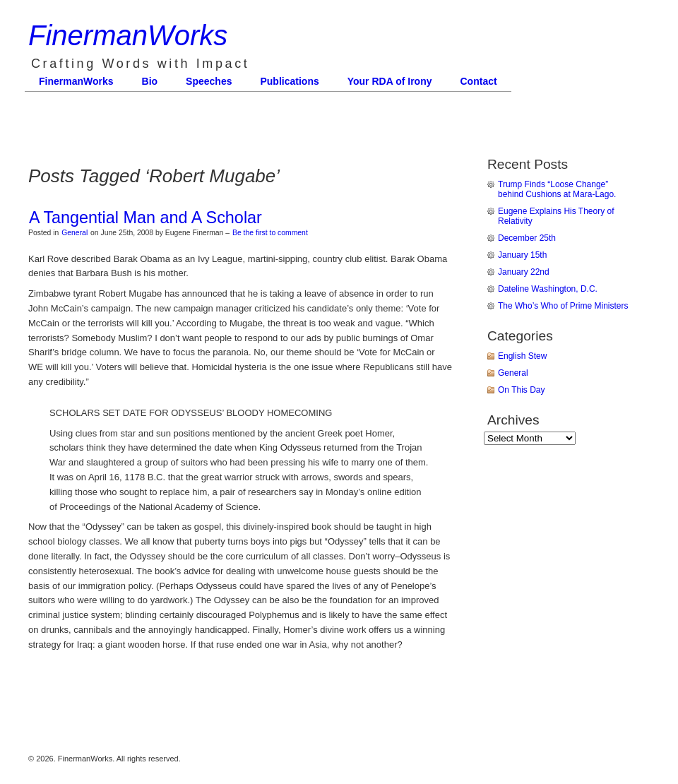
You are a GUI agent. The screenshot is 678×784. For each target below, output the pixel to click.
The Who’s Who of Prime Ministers (563, 306)
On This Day (521, 390)
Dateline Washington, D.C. (548, 289)
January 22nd (524, 272)
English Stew (522, 356)
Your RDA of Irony (390, 81)
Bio (150, 81)
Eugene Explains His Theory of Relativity (556, 216)
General (75, 233)
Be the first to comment (270, 233)
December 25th (527, 238)
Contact (479, 81)
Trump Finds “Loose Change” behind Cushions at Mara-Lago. (557, 189)
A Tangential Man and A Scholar (145, 218)
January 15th (522, 255)
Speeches (209, 81)
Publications (289, 81)
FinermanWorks (128, 35)
